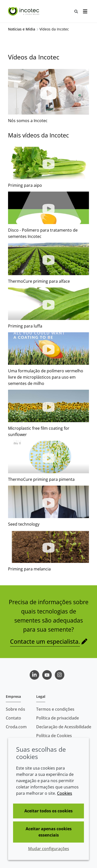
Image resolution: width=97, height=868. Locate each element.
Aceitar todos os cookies (48, 811)
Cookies (65, 793)
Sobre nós (15, 709)
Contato (13, 718)
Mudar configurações (49, 849)
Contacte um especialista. (45, 641)
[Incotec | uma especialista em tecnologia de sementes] (24, 11)
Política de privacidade (58, 718)
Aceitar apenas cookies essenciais (49, 832)
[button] (48, 163)
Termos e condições (55, 709)
